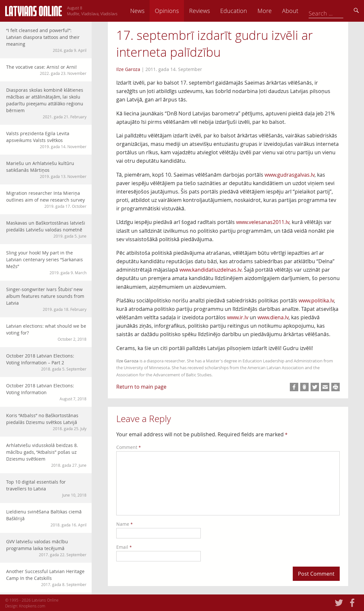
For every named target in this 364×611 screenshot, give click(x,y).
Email (124, 547)
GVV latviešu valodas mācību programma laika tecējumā (46, 548)
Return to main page (141, 387)
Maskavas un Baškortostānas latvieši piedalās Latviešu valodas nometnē (46, 229)
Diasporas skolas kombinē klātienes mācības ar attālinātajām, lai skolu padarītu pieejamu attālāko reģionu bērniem (46, 103)
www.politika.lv (316, 300)
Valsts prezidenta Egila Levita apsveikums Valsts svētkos (46, 140)
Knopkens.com (32, 606)
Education (279, 11)
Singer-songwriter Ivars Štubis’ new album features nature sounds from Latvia (46, 299)
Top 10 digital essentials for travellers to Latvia (46, 488)
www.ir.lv (238, 317)
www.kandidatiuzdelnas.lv (210, 270)
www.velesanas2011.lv (263, 222)
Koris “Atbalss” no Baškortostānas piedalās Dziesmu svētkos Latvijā (46, 422)
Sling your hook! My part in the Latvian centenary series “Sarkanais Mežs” (46, 263)
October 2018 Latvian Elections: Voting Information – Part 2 (46, 362)
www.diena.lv (273, 317)
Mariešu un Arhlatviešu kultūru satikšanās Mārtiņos (46, 170)
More (310, 11)
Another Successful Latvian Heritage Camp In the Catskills (46, 578)
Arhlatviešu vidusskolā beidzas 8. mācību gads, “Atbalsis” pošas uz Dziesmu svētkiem (46, 455)
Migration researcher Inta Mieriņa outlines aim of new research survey (46, 200)
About (335, 11)
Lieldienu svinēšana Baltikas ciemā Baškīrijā (46, 518)
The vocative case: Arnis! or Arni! (46, 70)
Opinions (212, 11)
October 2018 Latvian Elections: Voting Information (46, 392)
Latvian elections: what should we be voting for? (46, 332)
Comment (129, 447)
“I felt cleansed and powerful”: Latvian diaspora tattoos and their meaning (46, 40)
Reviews (245, 11)
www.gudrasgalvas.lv (290, 175)
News (182, 11)
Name (125, 524)
